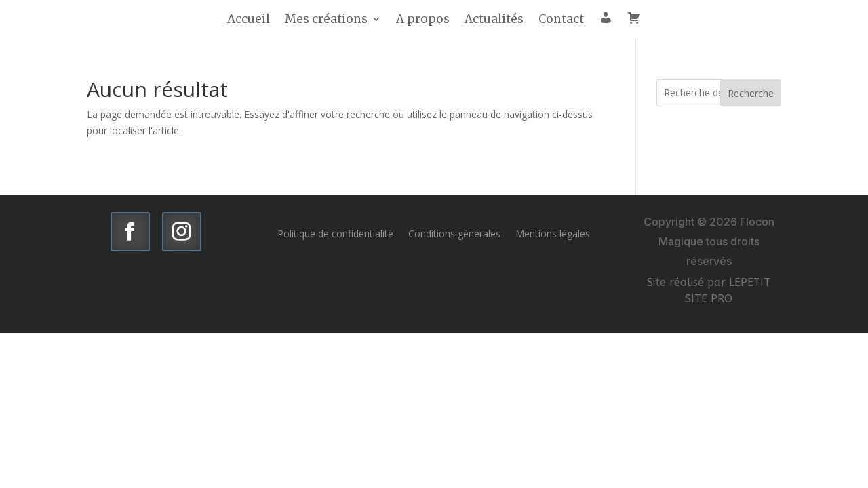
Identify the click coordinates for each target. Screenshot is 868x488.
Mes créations (326, 20)
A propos (423, 20)
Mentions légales (553, 233)
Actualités (494, 20)
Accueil (249, 20)
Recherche (751, 93)
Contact (561, 20)
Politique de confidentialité (335, 233)
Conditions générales (454, 233)
